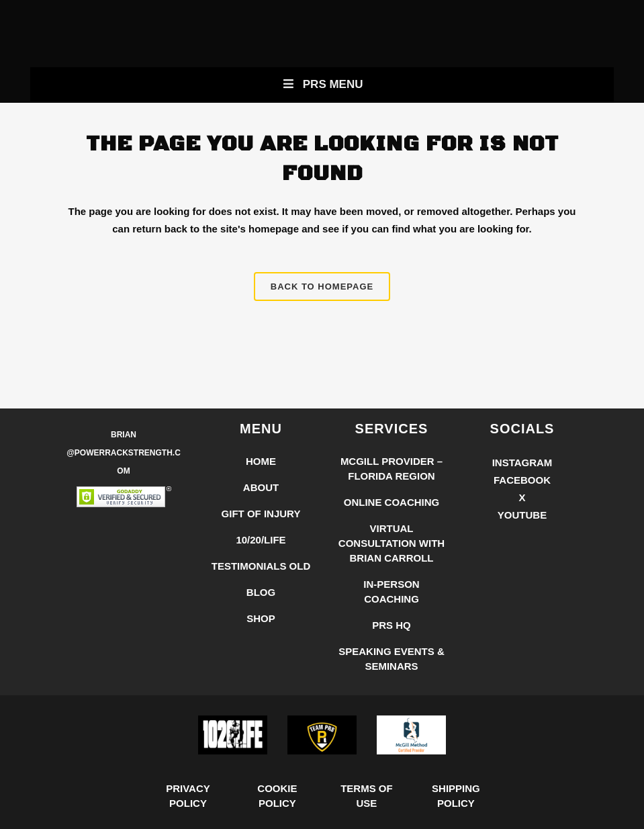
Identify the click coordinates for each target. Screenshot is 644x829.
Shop (261, 618)
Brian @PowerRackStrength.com (124, 453)
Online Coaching (392, 502)
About (261, 487)
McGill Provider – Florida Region (392, 469)
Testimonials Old (261, 566)
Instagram (522, 463)
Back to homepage (322, 287)
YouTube (522, 515)
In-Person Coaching (391, 592)
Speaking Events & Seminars (392, 659)
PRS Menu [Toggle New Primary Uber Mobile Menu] (322, 84)
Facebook (522, 480)
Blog (261, 592)
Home (261, 461)
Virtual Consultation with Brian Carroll (392, 543)
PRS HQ (392, 625)
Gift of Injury (261, 514)
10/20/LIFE (261, 540)
